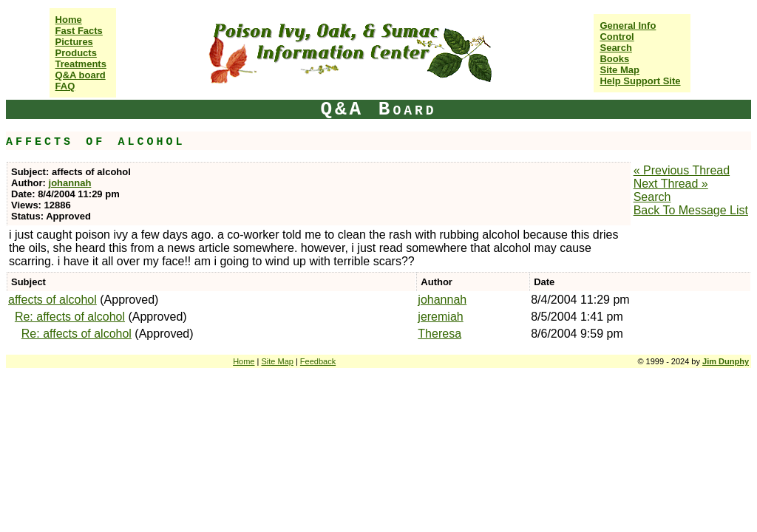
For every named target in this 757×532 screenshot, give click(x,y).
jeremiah (440, 317)
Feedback (318, 361)
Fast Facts (79, 31)
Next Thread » (671, 184)
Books (614, 59)
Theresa (439, 334)
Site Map (619, 70)
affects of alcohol (52, 300)
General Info (628, 25)
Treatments (81, 64)
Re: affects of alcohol (70, 317)
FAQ (65, 86)
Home (69, 20)
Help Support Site (640, 81)
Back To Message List (691, 210)
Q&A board (81, 75)
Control (617, 37)
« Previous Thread (682, 170)
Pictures (74, 42)
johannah (70, 183)
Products (76, 53)
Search (615, 48)
